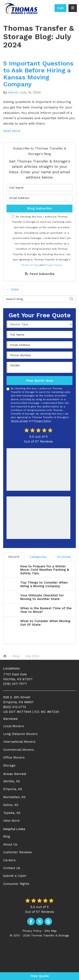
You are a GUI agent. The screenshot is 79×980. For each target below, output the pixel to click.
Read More (12, 131)
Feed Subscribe (39, 274)
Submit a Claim (15, 876)
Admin (13, 92)
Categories (38, 557)
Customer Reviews (17, 852)
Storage (9, 765)
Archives (64, 557)
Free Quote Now (39, 381)
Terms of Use (30, 265)
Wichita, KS (12, 781)
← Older (13, 289)
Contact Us (12, 868)
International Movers (19, 742)
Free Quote (40, 976)
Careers (9, 860)
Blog (7, 836)
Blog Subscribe (39, 208)
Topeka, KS (12, 813)
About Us (10, 844)
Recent (14, 557)
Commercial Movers (19, 750)
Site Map (51, 931)
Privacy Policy (53, 265)
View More (11, 821)
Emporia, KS (13, 789)
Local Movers (13, 726)
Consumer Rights (16, 884)
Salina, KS (11, 805)
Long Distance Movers (20, 734)
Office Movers (14, 757)
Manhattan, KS (14, 797)
